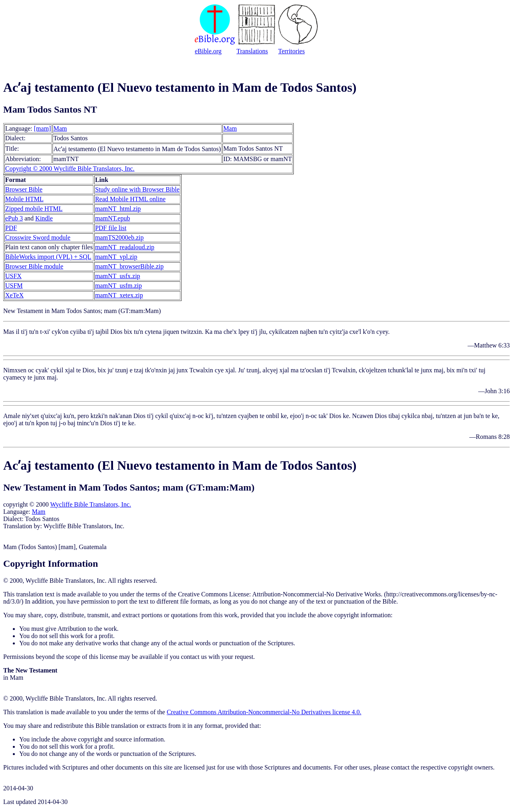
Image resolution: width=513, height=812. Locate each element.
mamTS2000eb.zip (119, 237)
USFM (14, 286)
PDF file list (111, 228)
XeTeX (14, 295)
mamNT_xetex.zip (119, 295)
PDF (11, 228)
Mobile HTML (24, 199)
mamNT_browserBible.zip (129, 266)
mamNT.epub (112, 218)
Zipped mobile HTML (34, 209)
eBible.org (208, 51)
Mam (60, 128)
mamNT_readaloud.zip (125, 247)
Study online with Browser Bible (137, 189)
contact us (194, 657)
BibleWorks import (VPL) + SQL (48, 257)
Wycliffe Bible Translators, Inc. (91, 504)
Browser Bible (24, 189)
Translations (252, 51)
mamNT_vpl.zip (116, 257)
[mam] (43, 128)
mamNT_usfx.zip (117, 276)
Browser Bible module (34, 266)
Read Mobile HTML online (130, 199)
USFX (13, 276)
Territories (291, 51)
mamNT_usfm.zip (118, 286)
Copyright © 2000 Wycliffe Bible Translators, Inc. (70, 169)
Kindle (44, 218)
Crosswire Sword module (38, 237)
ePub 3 (14, 218)
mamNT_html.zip (118, 209)
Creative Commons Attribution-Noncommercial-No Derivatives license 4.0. (264, 712)
